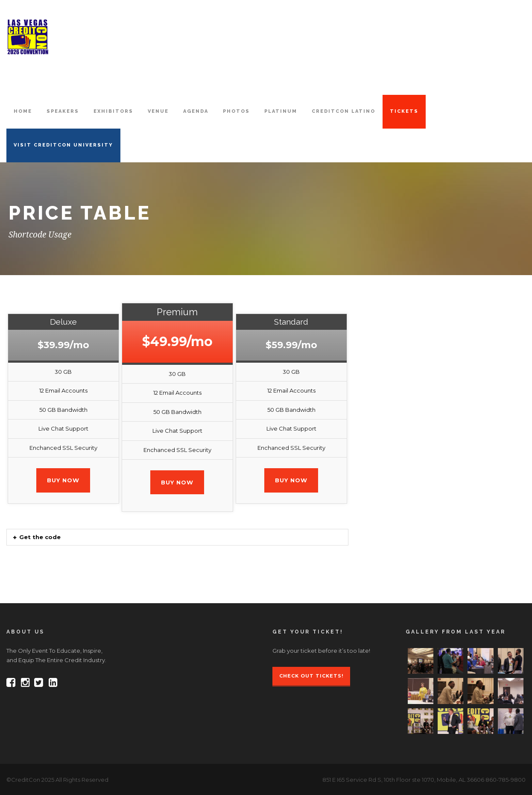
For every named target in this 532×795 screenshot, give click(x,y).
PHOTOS (236, 111)
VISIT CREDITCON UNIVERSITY (63, 145)
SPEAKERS (63, 111)
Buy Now (63, 480)
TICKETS (404, 111)
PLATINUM (281, 111)
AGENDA (196, 111)
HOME (23, 111)
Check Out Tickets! (311, 676)
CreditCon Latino (343, 111)
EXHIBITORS (113, 111)
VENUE (158, 111)
